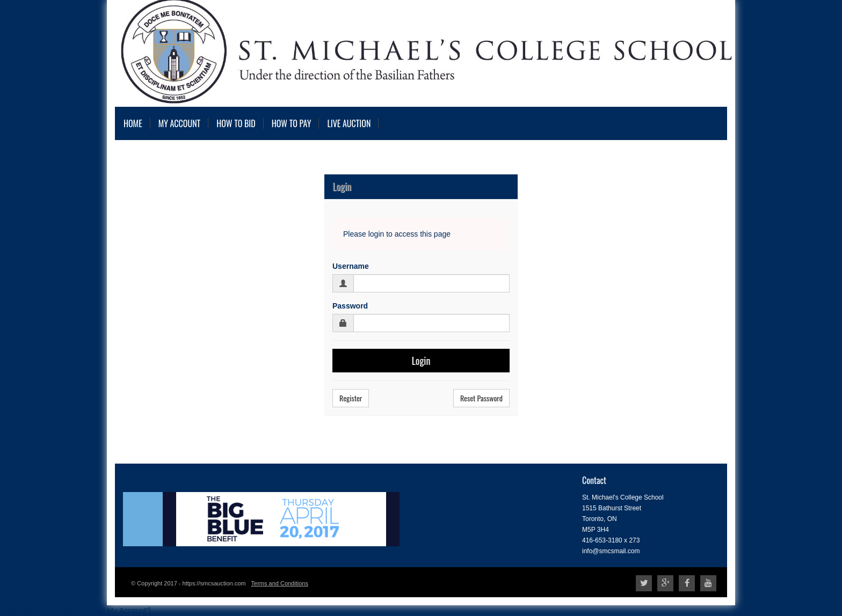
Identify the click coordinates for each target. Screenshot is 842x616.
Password (350, 306)
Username (351, 266)
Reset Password (481, 398)
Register (351, 398)
